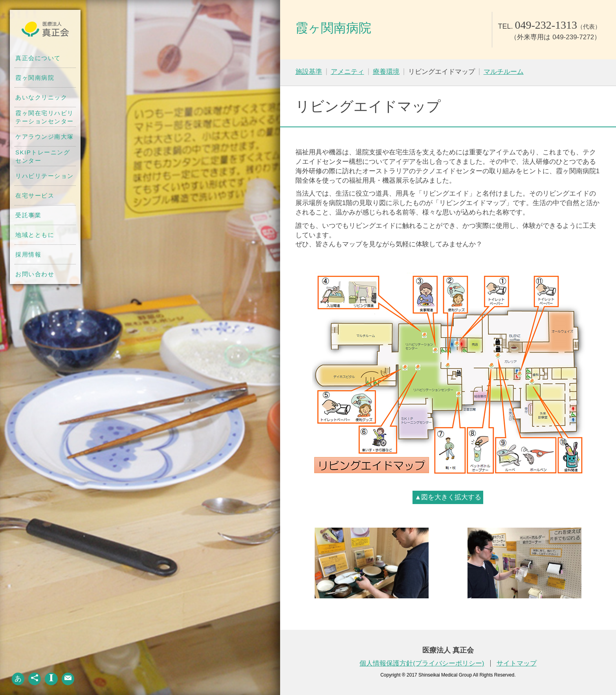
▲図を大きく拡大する (448, 497)
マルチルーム (504, 72)
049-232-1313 (546, 25)
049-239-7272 (573, 37)
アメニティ (347, 72)
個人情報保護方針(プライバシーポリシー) (422, 663)
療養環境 (386, 72)
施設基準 (309, 72)
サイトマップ (517, 663)
